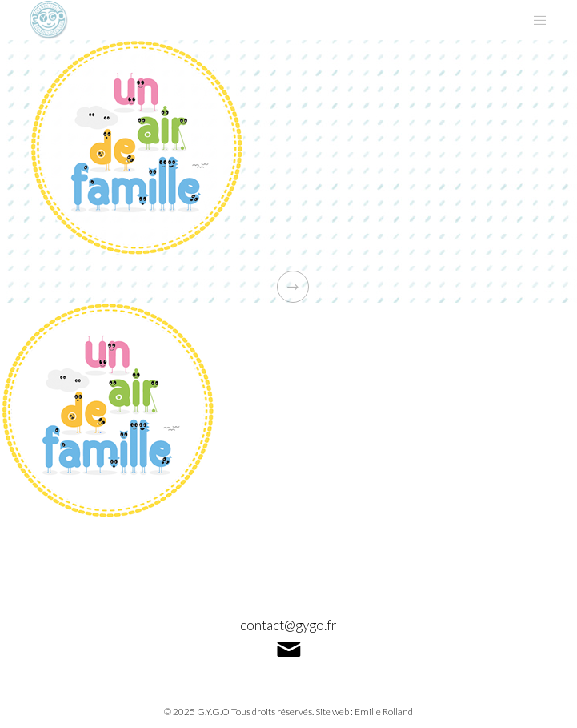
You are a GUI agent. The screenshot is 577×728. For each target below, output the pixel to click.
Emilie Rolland (384, 712)
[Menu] (535, 20)
